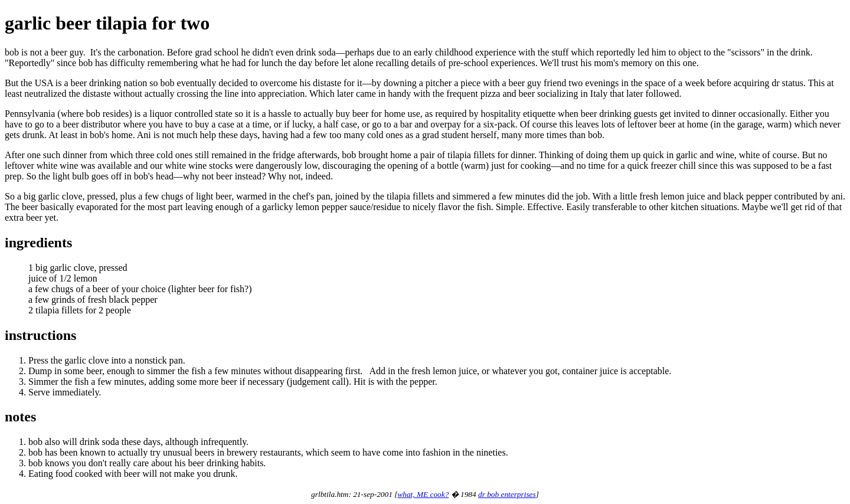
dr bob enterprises (507, 494)
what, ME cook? (423, 494)
